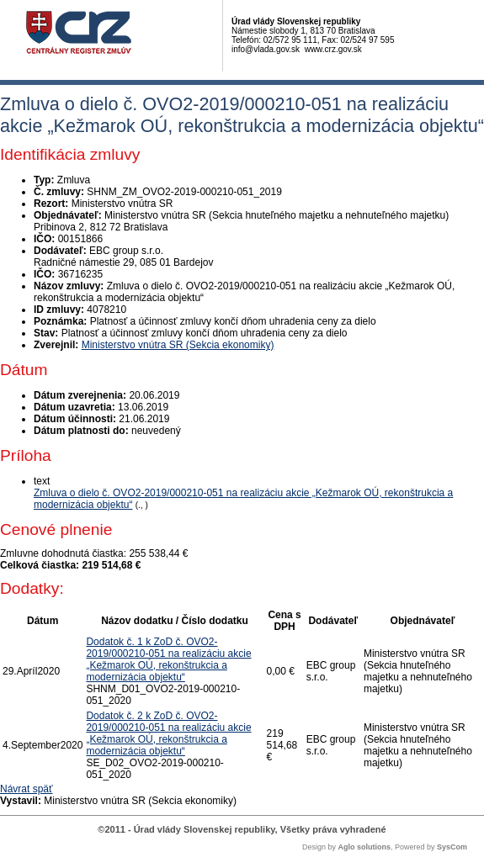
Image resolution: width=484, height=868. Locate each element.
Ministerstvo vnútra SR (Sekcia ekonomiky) (178, 345)
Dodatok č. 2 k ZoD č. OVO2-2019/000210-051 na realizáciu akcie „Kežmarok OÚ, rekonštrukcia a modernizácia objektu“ (168, 733)
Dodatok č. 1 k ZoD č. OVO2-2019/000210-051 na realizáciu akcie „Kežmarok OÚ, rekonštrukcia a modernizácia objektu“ (168, 659)
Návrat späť (27, 789)
